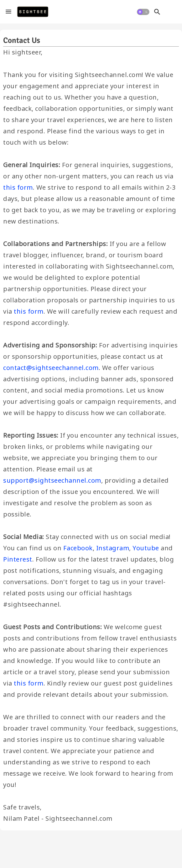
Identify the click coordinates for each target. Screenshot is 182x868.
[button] (143, 12)
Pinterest (18, 559)
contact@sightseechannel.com (51, 368)
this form (18, 187)
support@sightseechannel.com (52, 480)
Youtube (146, 548)
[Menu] (8, 12)
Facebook (78, 548)
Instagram (113, 548)
